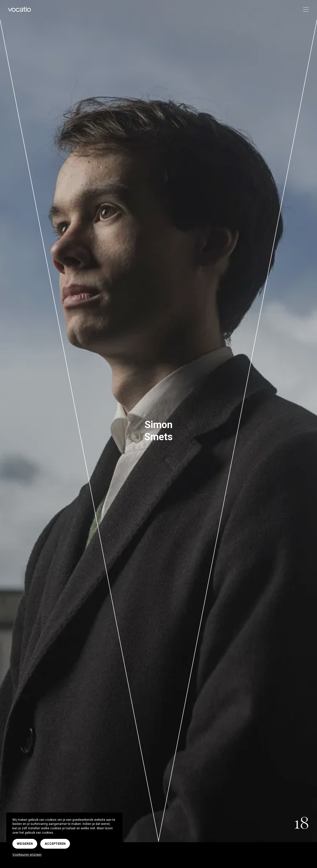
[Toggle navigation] (304, 10)
